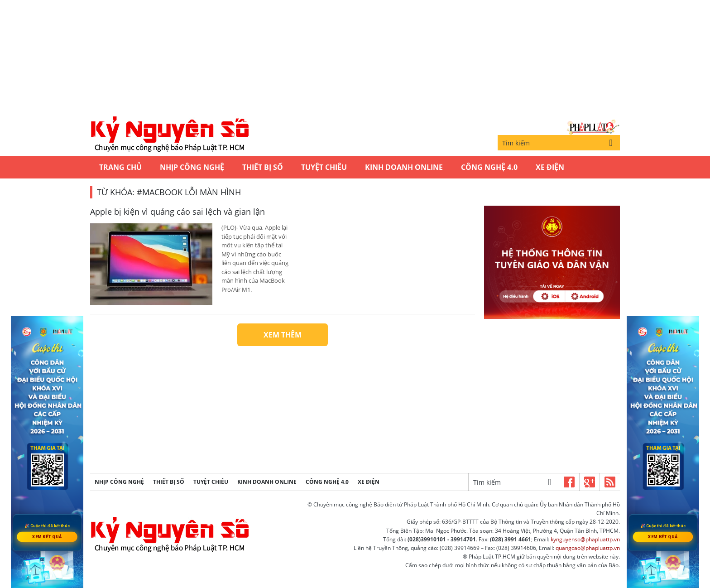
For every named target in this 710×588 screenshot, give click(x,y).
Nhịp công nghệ (192, 167)
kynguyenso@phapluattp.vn (585, 539)
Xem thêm (283, 335)
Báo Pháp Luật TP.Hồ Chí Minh (593, 127)
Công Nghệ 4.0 (489, 167)
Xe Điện (550, 167)
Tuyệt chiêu (324, 167)
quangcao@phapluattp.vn (588, 548)
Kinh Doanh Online (404, 167)
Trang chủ (120, 167)
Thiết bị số (263, 167)
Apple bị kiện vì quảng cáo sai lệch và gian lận (177, 212)
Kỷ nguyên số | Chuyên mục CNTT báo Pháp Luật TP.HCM (169, 135)
